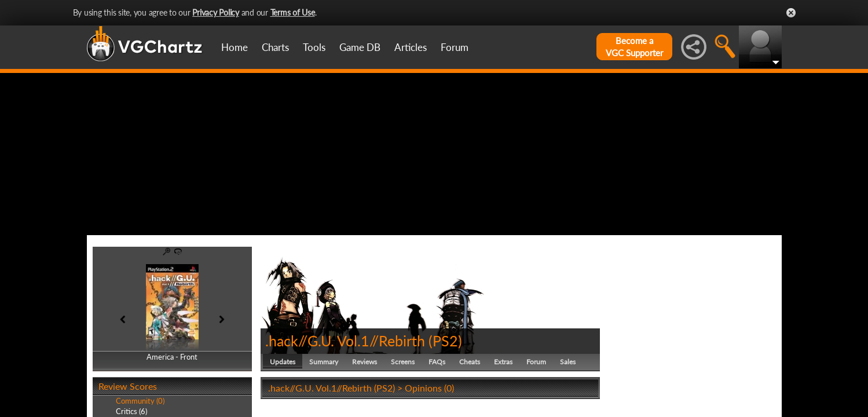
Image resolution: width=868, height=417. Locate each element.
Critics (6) (131, 411)
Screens (403, 362)
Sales (568, 362)
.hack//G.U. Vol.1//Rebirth (345, 341)
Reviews (365, 362)
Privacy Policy (216, 12)
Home (235, 47)
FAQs (437, 362)
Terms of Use (293, 12)
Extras (503, 362)
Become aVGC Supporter (634, 47)
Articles (411, 47)
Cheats (470, 362)
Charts (275, 47)
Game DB (360, 47)
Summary (324, 362)
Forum (455, 47)
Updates (283, 362)
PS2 (445, 341)
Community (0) (140, 401)
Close (791, 13)
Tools (314, 47)
